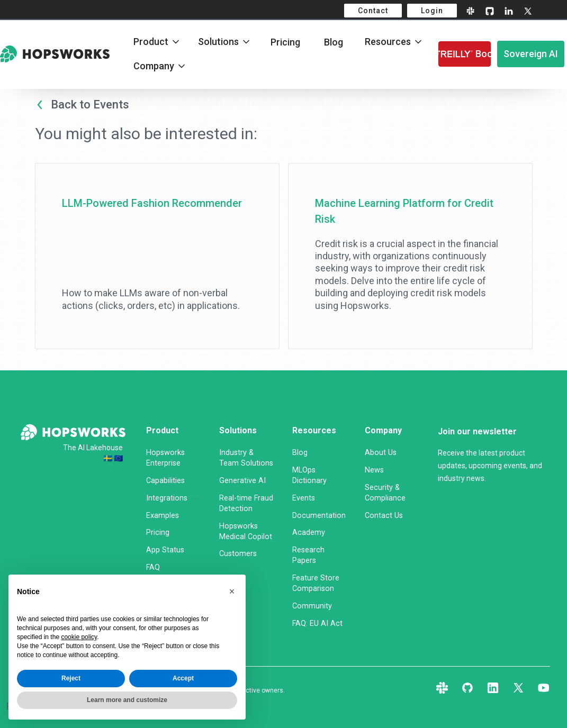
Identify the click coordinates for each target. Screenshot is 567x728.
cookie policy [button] (79, 637)
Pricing (285, 42)
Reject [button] (71, 678)
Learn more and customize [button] (127, 700)
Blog (334, 42)
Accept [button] (183, 678)
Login (432, 11)
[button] (232, 592)
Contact (373, 11)
